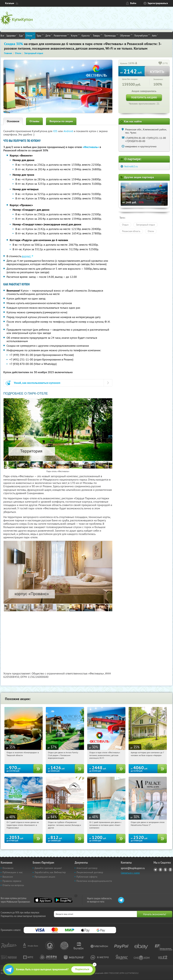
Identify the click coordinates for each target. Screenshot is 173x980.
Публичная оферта (87, 877)
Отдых (125, 225)
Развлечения (61, 35)
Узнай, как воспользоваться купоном (37, 383)
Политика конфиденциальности (94, 881)
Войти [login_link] (133, 3)
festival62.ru (131, 166)
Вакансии (8, 877)
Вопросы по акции (61, 121)
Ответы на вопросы (13, 885)
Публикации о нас (13, 872)
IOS (56, 131)
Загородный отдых (145, 225)
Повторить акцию (144, 97)
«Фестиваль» (91, 147)
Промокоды (111, 35)
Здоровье (12, 35)
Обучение (126, 35)
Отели (30, 35)
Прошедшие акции (45, 877)
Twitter (165, 870)
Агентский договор (87, 868)
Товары (98, 35)
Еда (22, 35)
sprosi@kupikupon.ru (133, 868)
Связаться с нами (130, 873)
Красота (86, 35)
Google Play (63, 900)
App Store (43, 900)
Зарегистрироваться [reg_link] (158, 3)
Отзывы (34, 121)
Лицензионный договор (90, 872)
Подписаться (82, 969)
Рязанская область (131, 231)
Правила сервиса (12, 881)
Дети (49, 35)
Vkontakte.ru (160, 870)
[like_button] (160, 63)
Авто (155, 35)
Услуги (75, 35)
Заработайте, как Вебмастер (50, 872)
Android (69, 131)
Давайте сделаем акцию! (48, 868)
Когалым (10, 3)
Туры (40, 35)
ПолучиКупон (142, 35)
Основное (13, 121)
